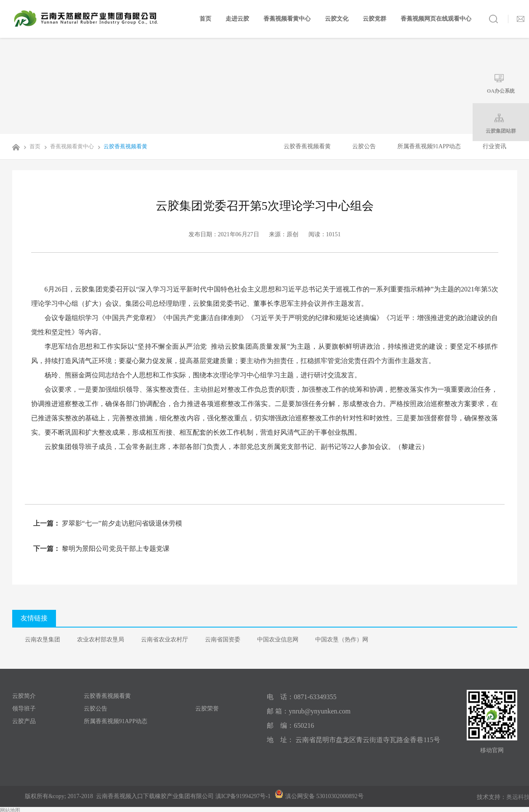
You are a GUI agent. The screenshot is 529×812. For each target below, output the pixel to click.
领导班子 (24, 709)
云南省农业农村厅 (165, 640)
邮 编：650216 (290, 725)
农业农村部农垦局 (101, 640)
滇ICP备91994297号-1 (243, 796)
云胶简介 (24, 696)
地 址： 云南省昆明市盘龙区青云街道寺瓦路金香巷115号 (353, 740)
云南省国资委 (223, 640)
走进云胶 (237, 19)
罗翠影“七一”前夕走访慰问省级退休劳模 (121, 523)
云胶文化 (337, 19)
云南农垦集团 (43, 640)
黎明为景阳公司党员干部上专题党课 (115, 549)
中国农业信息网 (278, 640)
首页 (205, 19)
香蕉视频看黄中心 (287, 19)
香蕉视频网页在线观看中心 (436, 19)
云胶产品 (24, 721)
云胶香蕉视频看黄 (121, 146)
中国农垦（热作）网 (342, 640)
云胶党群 (375, 19)
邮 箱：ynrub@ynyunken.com (309, 711)
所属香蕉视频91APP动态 (429, 146)
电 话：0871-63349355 (302, 697)
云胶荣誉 (207, 709)
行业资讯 (494, 146)
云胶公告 (364, 146)
